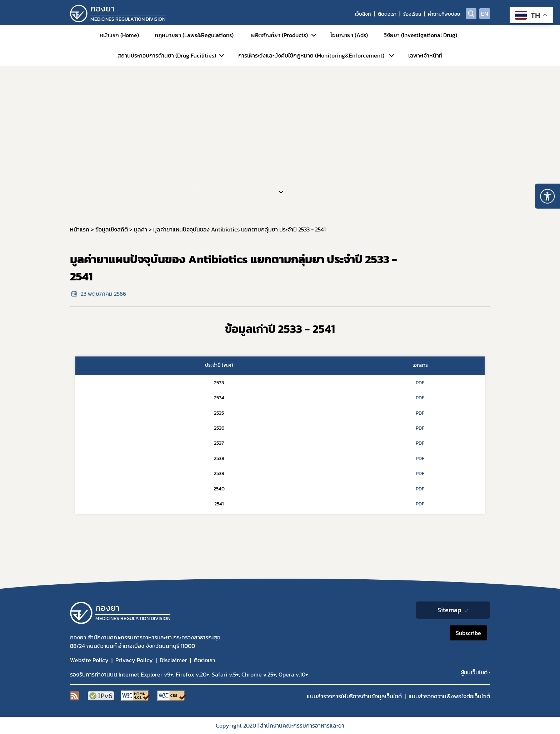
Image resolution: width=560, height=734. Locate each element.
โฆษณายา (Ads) (349, 35)
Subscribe (468, 633)
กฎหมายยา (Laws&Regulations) (194, 35)
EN (485, 14)
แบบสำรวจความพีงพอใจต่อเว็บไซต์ (449, 696)
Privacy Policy (134, 660)
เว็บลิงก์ (363, 14)
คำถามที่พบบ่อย (444, 14)
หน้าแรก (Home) (119, 35)
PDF (420, 383)
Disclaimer (173, 660)
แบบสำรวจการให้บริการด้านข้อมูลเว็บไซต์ (354, 696)
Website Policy (89, 660)
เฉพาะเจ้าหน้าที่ (425, 55)
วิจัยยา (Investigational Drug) (421, 35)
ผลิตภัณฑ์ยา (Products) (279, 35)
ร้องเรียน (412, 14)
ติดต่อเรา (387, 14)
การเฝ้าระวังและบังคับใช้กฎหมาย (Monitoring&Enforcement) (311, 55)
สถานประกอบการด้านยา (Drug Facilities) (167, 55)
